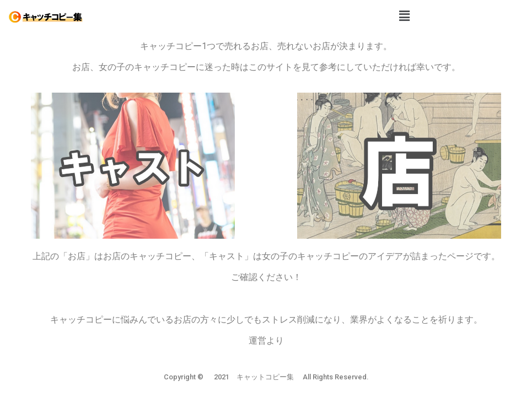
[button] (404, 16)
